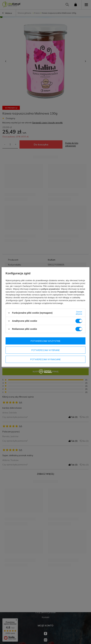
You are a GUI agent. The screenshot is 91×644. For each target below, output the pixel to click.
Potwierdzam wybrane (46, 350)
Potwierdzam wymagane (45, 359)
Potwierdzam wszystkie (45, 341)
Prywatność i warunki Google (71, 292)
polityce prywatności (50, 289)
